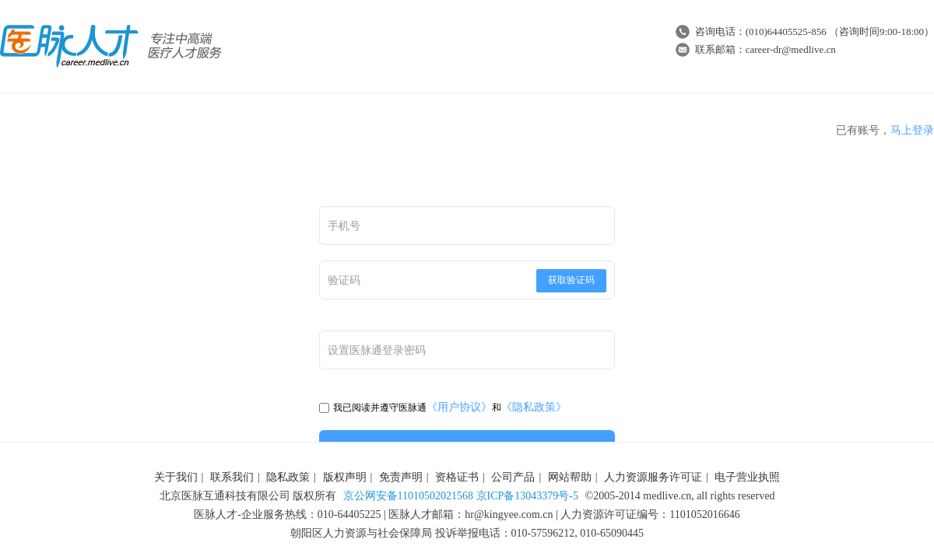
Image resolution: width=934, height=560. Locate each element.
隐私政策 (288, 477)
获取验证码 (571, 280)
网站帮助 (570, 477)
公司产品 (513, 477)
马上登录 (912, 130)
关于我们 (176, 477)
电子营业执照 (747, 477)
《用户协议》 (459, 407)
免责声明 (401, 477)
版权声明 (345, 477)
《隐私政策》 (534, 407)
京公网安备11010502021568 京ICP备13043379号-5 (461, 496)
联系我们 (232, 477)
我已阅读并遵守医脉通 (373, 408)
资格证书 (457, 477)
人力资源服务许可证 (653, 477)
